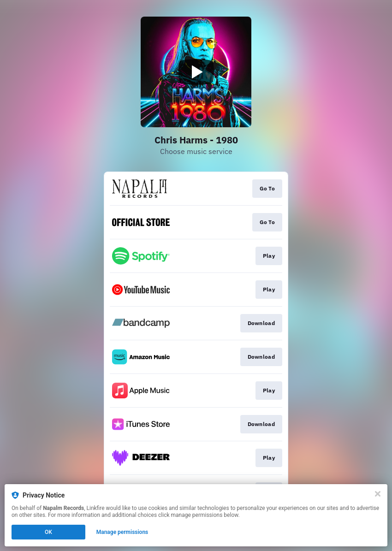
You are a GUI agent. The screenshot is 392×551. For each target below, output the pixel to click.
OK (48, 532)
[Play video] (196, 72)
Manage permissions (122, 532)
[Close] (378, 494)
